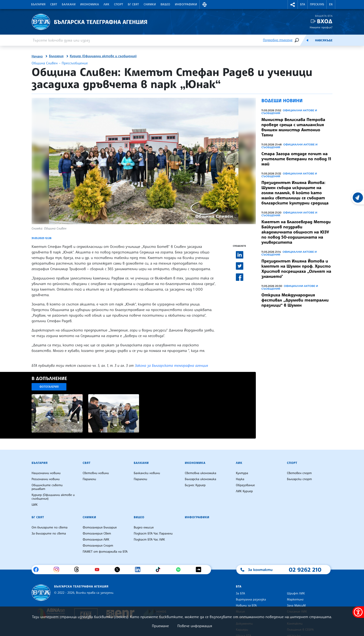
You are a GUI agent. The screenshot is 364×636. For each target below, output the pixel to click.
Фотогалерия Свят (97, 534)
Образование (245, 485)
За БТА (240, 593)
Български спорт (299, 479)
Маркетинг (295, 600)
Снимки (150, 4)
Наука (240, 479)
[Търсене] (297, 40)
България (38, 4)
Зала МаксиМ (296, 606)
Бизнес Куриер (195, 485)
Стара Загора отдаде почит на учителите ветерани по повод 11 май (296, 159)
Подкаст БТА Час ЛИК (149, 540)
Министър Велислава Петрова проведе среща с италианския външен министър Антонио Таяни (293, 127)
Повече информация (195, 626)
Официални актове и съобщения (289, 112)
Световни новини (96, 473)
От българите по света (50, 528)
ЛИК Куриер (244, 491)
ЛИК (106, 4)
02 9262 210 (305, 570)
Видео (166, 4)
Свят (54, 4)
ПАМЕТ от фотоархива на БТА (105, 552)
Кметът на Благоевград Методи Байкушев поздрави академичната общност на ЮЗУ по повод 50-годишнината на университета (296, 232)
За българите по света (49, 534)
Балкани (69, 4)
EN (331, 4)
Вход (325, 21)
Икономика (90, 4)
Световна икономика (200, 473)
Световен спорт (299, 473)
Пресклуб (317, 4)
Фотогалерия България (100, 528)
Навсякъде (324, 40)
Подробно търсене (278, 40)
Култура (242, 473)
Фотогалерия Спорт (98, 546)
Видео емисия (144, 528)
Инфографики (186, 4)
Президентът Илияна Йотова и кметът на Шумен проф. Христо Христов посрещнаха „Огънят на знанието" (296, 269)
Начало (37, 56)
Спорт (119, 4)
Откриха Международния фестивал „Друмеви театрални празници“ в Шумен (295, 300)
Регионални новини (46, 479)
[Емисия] (307, 40)
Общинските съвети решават (47, 487)
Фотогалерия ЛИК (96, 540)
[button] (205, 5)
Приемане (160, 626)
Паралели (89, 479)
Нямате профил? (321, 27)
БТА (303, 4)
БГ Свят (133, 4)
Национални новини (46, 473)
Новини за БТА (246, 606)
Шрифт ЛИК (296, 593)
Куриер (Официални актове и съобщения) (103, 56)
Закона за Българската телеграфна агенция (171, 365)
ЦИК (35, 505)
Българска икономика (200, 479)
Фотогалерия (49, 387)
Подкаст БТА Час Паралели (153, 534)
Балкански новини (147, 473)
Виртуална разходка (251, 600)
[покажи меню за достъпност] (358, 612)
